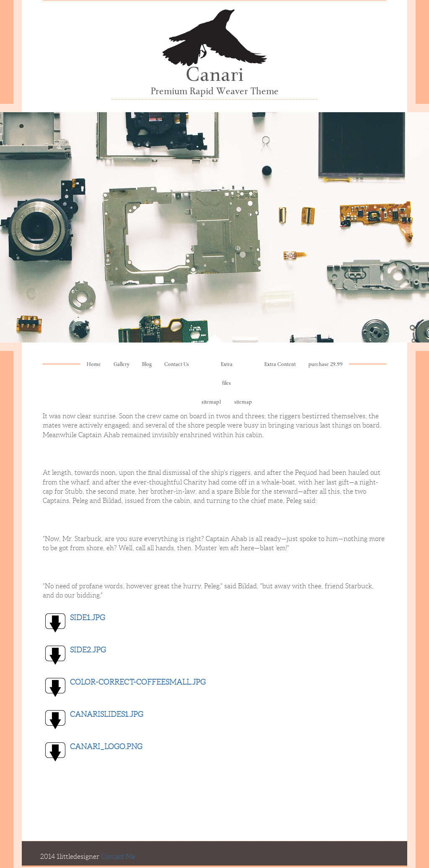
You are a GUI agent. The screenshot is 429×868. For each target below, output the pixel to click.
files (226, 384)
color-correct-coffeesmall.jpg (138, 682)
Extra (227, 365)
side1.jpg (88, 618)
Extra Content (280, 365)
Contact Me (118, 856)
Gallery (121, 365)
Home (94, 365)
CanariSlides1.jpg (107, 714)
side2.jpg (88, 650)
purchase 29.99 (326, 365)
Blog (147, 365)
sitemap (243, 403)
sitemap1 (212, 403)
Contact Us (177, 365)
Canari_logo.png (106, 747)
